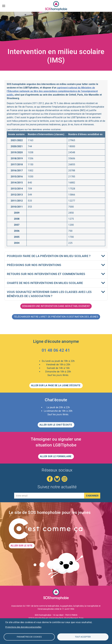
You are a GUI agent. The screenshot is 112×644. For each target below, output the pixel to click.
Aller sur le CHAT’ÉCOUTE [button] (56, 425)
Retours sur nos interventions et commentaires (46, 274)
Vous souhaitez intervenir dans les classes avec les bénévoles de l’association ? (49, 294)
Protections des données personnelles (23, 627)
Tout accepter (83, 637)
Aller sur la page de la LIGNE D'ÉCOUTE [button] (56, 385)
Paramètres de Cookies (29, 637)
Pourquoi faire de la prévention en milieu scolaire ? (49, 256)
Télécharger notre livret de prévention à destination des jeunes (56, 317)
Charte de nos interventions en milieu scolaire (45, 283)
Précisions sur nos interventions (34, 265)
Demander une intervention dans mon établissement (56, 306)
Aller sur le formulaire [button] (56, 456)
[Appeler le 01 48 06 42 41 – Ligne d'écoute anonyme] (56, 351)
